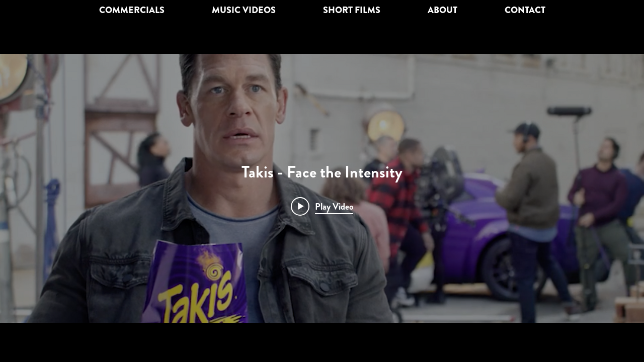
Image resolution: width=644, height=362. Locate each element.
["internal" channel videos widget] (322, 188)
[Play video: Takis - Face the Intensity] (322, 206)
